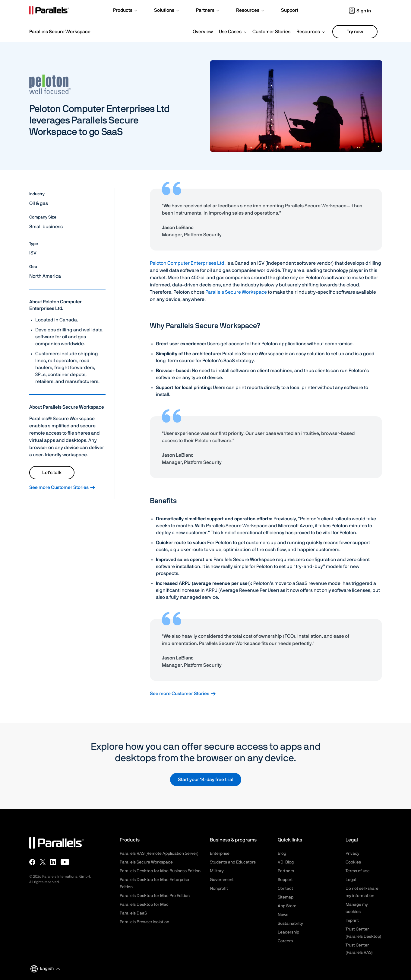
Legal (351, 880)
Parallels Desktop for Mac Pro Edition (155, 896)
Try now (355, 32)
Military (217, 871)
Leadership (288, 932)
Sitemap (286, 897)
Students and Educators (233, 862)
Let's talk (52, 473)
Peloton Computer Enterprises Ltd (187, 263)
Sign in (360, 11)
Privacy (353, 854)
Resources (308, 32)
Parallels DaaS (133, 913)
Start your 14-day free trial (206, 780)
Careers (285, 941)
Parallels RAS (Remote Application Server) (159, 854)
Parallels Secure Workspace (236, 292)
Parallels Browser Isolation (144, 922)
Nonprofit (219, 889)
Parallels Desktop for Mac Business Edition (160, 871)
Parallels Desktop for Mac (144, 905)
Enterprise (220, 854)
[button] (126, 11)
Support (285, 880)
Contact (285, 889)
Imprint (352, 921)
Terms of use (358, 871)
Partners (286, 871)
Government (222, 880)
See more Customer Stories (62, 488)
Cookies (353, 862)
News (283, 915)
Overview (203, 32)
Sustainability (290, 924)
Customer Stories (271, 32)
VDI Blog (286, 862)
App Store (287, 906)
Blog (282, 854)
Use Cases (230, 32)
